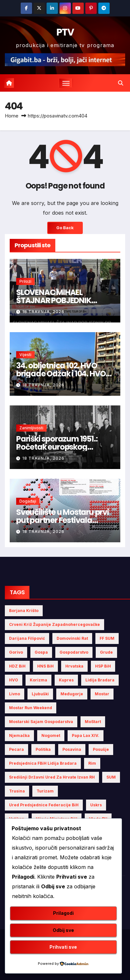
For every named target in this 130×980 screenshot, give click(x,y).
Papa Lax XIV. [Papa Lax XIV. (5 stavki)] (86, 735)
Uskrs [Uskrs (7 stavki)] (96, 805)
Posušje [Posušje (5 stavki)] (101, 749)
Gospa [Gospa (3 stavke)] (41, 652)
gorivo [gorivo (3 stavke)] (16, 652)
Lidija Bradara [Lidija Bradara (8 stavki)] (100, 680)
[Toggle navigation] (66, 83)
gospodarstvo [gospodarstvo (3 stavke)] (74, 652)
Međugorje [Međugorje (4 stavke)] (72, 694)
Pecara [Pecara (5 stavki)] (16, 749)
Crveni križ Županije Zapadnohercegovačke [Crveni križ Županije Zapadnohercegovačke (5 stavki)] (54, 624)
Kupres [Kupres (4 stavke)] (66, 680)
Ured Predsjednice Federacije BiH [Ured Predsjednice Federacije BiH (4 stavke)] (44, 805)
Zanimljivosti (31, 428)
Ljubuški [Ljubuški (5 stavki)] (40, 694)
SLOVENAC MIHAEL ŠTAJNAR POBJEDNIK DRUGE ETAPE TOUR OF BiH (62, 300)
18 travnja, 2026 (43, 312)
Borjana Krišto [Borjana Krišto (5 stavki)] (24, 611)
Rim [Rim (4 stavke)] (92, 763)
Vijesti (25, 355)
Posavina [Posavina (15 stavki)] (72, 749)
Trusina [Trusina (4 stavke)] (17, 791)
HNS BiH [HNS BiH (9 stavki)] (45, 666)
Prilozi (25, 281)
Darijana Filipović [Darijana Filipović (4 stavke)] (27, 638)
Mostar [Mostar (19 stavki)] (102, 694)
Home (12, 116)
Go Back (65, 228)
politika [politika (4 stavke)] (43, 749)
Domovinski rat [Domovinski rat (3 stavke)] (72, 638)
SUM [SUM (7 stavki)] (111, 777)
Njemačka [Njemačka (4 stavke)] (19, 735)
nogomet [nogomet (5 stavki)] (51, 735)
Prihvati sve (63, 947)
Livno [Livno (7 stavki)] (15, 694)
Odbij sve (63, 930)
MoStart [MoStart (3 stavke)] (93, 722)
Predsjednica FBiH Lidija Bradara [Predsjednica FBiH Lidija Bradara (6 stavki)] (43, 763)
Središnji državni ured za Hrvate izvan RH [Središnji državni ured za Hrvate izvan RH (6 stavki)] (52, 777)
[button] (121, 83)
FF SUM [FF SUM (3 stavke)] (107, 638)
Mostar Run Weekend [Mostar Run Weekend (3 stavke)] (31, 708)
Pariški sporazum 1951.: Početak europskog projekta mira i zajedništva (65, 447)
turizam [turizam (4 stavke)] (45, 791)
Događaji (28, 501)
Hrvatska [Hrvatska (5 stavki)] (74, 666)
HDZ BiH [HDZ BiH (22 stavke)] (17, 666)
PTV (65, 32)
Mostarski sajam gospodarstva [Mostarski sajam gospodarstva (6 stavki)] (41, 722)
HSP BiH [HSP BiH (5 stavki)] (103, 666)
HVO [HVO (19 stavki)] (14, 680)
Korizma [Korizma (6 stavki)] (38, 680)
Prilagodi (63, 913)
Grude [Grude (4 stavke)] (106, 652)
